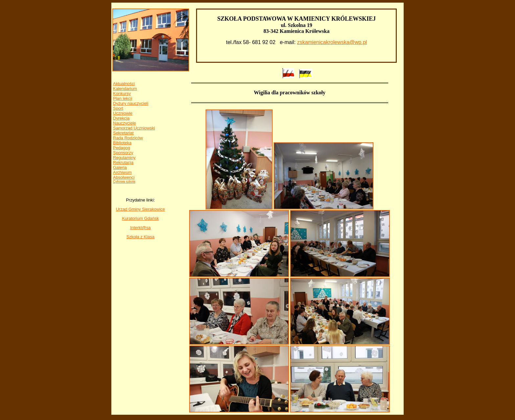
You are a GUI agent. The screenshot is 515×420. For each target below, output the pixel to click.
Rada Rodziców (128, 138)
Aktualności (124, 84)
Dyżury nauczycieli (131, 103)
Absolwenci (124, 177)
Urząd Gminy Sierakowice (141, 209)
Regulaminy (124, 158)
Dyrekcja (121, 118)
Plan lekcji (123, 98)
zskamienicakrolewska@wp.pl (332, 42)
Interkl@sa (140, 228)
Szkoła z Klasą (140, 237)
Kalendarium (125, 89)
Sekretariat (123, 133)
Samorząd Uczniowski (134, 128)
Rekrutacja (123, 163)
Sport (118, 108)
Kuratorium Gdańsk (140, 218)
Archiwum (122, 172)
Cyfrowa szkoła (124, 182)
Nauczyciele (124, 123)
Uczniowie (123, 113)
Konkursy (122, 93)
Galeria (120, 167)
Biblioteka (122, 143)
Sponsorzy (123, 153)
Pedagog (122, 148)
